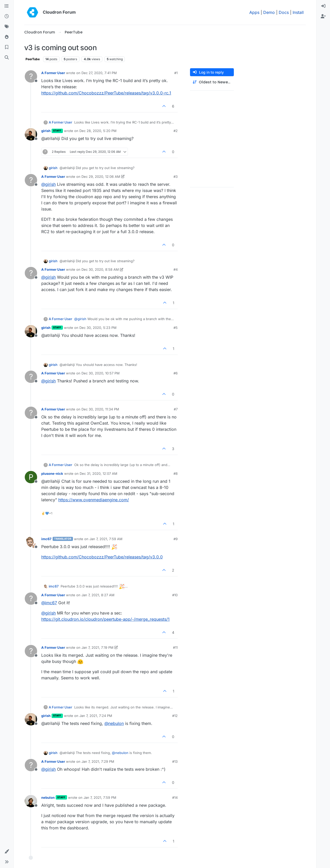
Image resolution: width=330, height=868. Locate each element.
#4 (176, 269)
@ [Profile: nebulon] (114, 723)
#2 (176, 131)
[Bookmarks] (7, 47)
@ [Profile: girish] (48, 184)
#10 (175, 595)
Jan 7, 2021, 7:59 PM (100, 797)
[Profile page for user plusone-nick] (31, 477)
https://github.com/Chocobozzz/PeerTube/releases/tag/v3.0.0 (102, 557)
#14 (175, 797)
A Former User (53, 73)
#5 (176, 328)
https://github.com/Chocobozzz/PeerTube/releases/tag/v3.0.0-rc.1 (106, 93)
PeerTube (33, 59)
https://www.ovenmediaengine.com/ (94, 500)
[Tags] (7, 27)
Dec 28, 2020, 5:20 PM (98, 131)
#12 (175, 716)
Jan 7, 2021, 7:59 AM (106, 539)
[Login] (323, 6)
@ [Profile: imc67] (49, 603)
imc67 (46, 539)
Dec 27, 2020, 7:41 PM (99, 73)
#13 (175, 761)
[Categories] (7, 6)
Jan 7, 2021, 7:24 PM (96, 716)
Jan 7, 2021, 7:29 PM (98, 761)
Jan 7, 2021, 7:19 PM (97, 647)
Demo (269, 12)
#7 (176, 409)
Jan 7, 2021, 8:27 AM (98, 595)
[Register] (323, 16)
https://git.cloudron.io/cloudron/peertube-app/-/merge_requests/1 (105, 619)
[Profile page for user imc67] (31, 542)
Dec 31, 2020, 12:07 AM (98, 474)
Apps (254, 12)
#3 (176, 177)
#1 (176, 73)
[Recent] (7, 16)
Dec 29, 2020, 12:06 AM (101, 177)
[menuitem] (323, 6)
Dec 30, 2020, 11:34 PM (100, 409)
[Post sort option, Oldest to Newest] (212, 82)
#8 (176, 474)
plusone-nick (52, 474)
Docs (284, 12)
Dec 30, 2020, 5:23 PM (98, 328)
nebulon (48, 797)
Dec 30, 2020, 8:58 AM (100, 269)
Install (298, 12)
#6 (176, 373)
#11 (175, 647)
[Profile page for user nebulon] (31, 801)
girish (46, 131)
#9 (176, 539)
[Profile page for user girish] (31, 134)
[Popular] (7, 37)
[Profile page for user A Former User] (31, 76)
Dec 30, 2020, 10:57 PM (101, 373)
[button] (7, 852)
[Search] (7, 58)
